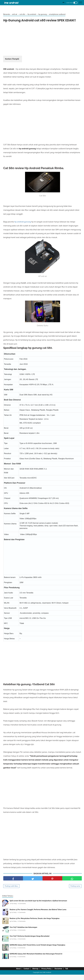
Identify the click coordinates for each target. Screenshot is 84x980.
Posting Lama (75, 891)
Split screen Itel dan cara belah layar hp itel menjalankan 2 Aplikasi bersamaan (38, 906)
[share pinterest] (52, 884)
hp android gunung (23, 227)
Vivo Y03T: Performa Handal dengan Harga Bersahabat (30, 941)
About (16, 974)
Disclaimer (60, 974)
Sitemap (35, 974)
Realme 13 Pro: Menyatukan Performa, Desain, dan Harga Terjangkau (35, 924)
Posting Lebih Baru (11, 891)
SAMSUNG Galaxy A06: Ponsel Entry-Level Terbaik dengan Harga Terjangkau (37, 950)
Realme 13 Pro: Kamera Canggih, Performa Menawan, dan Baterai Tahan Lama (38, 915)
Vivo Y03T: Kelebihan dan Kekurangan (23, 933)
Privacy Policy (47, 974)
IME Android (47, 978)
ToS (69, 974)
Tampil (15, 64)
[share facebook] (13, 884)
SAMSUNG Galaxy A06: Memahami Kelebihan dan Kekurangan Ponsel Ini (36, 959)
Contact (25, 974)
